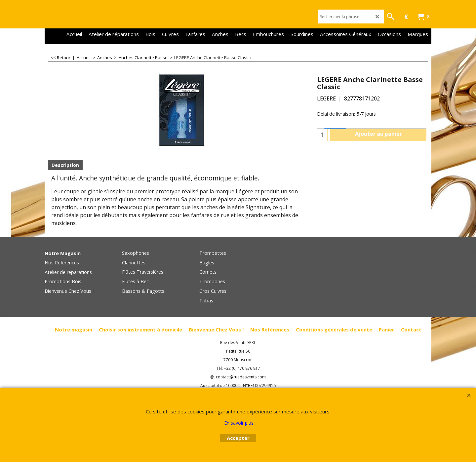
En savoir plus (239, 423)
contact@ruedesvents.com (241, 377)
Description (65, 165)
